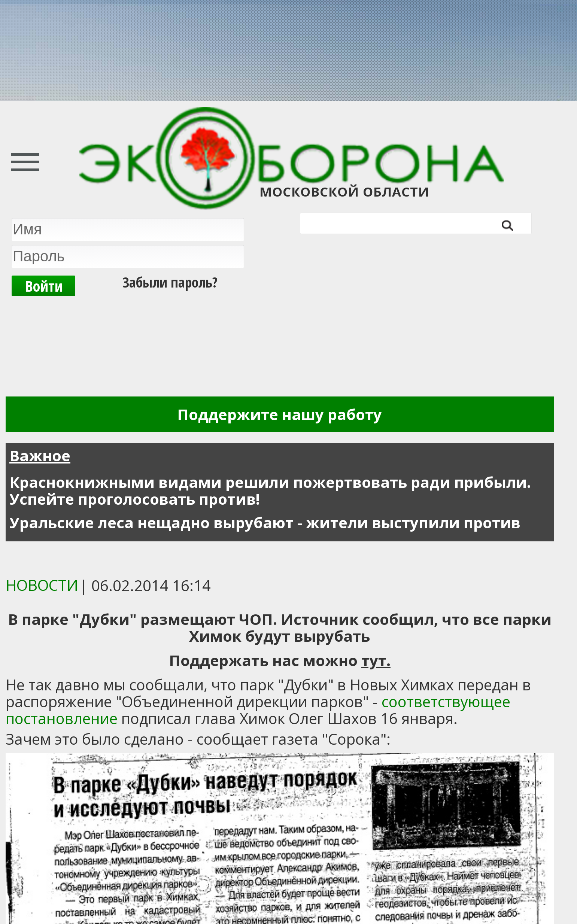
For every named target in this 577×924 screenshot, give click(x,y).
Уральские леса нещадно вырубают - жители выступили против (265, 522)
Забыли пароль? (170, 282)
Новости (42, 585)
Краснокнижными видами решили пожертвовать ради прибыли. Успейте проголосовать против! (270, 490)
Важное (40, 455)
